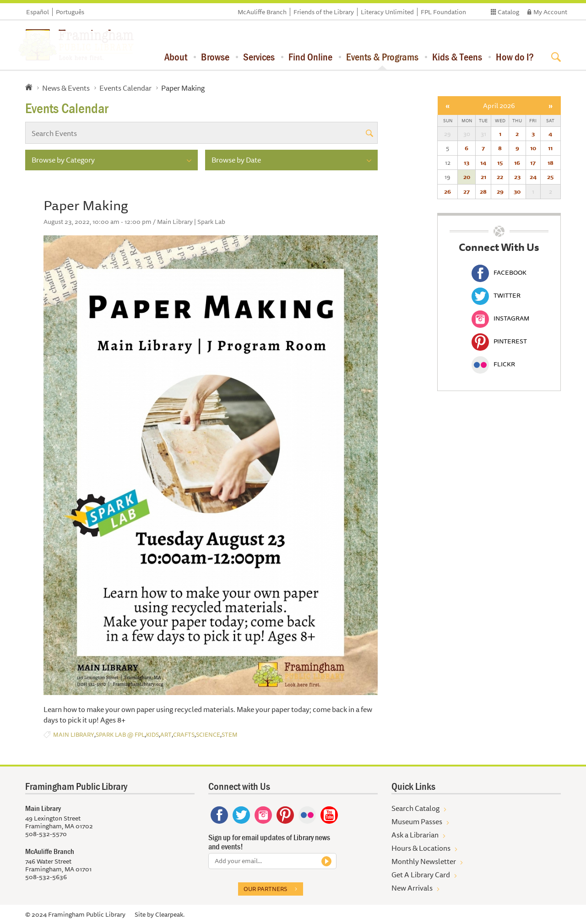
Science (208, 735)
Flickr (493, 364)
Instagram (500, 318)
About (176, 57)
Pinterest (499, 341)
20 (467, 177)
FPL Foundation (443, 12)
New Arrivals (412, 888)
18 (551, 163)
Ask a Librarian (415, 835)
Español (38, 12)
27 (467, 191)
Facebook (499, 272)
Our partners (265, 889)
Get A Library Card (421, 875)
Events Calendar (125, 88)
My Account (550, 12)
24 (533, 177)
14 (483, 163)
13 (467, 163)
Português (70, 12)
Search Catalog (415, 808)
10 (533, 148)
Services (259, 57)
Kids (152, 735)
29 (500, 191)
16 (517, 163)
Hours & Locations (421, 848)
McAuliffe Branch (262, 12)
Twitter (496, 295)
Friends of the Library (324, 12)
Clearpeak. (170, 914)
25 (550, 177)
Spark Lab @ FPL (120, 735)
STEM (230, 735)
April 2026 (499, 106)
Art (166, 735)
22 (500, 177)
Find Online (310, 57)
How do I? (515, 57)
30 (517, 191)
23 (517, 177)
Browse (215, 57)
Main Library (74, 735)
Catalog (508, 12)
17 (533, 163)
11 (550, 148)
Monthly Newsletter (424, 861)
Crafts (184, 735)
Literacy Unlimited (387, 12)
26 (448, 191)
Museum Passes (417, 821)
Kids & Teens (457, 57)
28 (483, 191)
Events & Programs (382, 57)
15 (500, 163)
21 (483, 177)
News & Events (66, 88)
